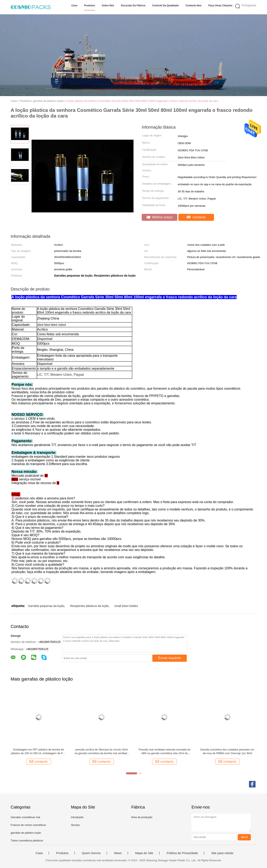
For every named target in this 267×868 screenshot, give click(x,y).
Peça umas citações (220, 6)
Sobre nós (108, 6)
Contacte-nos (193, 6)
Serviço (75, 825)
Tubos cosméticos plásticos (27, 841)
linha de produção (142, 817)
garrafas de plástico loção (26, 833)
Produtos (90, 6)
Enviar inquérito (170, 658)
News (118, 853)
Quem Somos (91, 853)
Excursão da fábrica (133, 6)
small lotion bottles (126, 606)
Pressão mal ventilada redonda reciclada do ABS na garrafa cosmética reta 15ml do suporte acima (165, 752)
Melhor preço (160, 217)
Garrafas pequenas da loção (46, 606)
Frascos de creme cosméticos (28, 825)
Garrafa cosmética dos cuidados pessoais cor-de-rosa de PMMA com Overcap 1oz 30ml (227, 751)
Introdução (77, 817)
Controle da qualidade (165, 6)
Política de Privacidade (182, 853)
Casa (74, 6)
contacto (196, 217)
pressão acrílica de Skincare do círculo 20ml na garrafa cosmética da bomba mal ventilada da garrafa (101, 752)
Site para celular (222, 853)
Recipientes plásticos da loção (89, 606)
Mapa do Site (144, 853)
